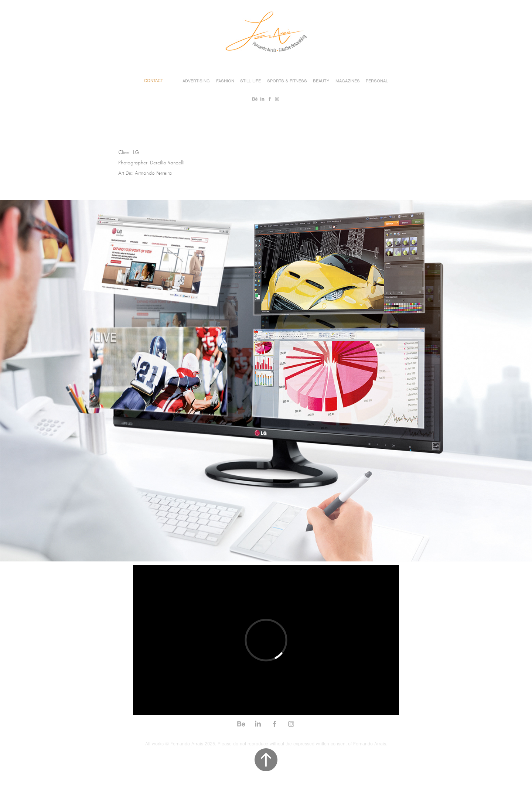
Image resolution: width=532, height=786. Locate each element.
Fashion (225, 81)
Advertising (196, 81)
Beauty (321, 81)
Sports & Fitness (287, 81)
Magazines (348, 81)
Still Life (250, 81)
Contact (154, 81)
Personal (377, 81)
